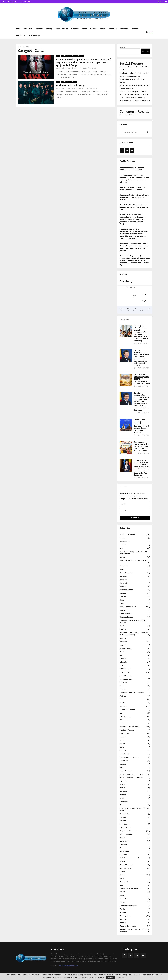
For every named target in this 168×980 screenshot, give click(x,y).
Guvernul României (127, 710)
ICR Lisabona (125, 716)
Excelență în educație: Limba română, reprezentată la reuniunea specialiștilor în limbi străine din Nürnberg (141, 333)
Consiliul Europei (127, 617)
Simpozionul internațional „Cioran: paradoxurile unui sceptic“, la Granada (134, 197)
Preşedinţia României (128, 831)
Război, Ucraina (126, 834)
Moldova (123, 781)
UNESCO (123, 919)
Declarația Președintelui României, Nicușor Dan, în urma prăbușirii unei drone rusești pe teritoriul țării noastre (141, 358)
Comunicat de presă (128, 607)
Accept (111, 978)
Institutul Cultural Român (69, 56)
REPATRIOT (124, 841)
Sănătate (123, 855)
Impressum (20, 36)
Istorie (122, 744)
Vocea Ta (113, 29)
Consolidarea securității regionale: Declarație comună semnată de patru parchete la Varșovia (141, 426)
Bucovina (123, 580)
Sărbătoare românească (129, 858)
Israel (122, 740)
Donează (135, 29)
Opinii (122, 805)
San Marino (124, 851)
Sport (84, 29)
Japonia (123, 750)
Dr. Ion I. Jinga (125, 648)
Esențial (123, 665)
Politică (123, 817)
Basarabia (123, 566)
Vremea (123, 274)
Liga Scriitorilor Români (129, 757)
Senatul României (127, 865)
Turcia (122, 909)
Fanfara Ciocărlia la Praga (71, 85)
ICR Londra (124, 720)
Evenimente (124, 672)
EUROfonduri (125, 669)
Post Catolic (125, 824)
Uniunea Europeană (128, 926)
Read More (121, 978)
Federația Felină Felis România (132, 693)
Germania (124, 706)
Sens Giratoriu (62, 29)
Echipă (103, 29)
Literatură (124, 761)
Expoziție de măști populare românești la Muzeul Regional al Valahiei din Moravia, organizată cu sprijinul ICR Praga (84, 62)
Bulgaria (123, 586)
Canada (123, 593)
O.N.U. (122, 798)
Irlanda (122, 737)
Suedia (122, 895)
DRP (121, 655)
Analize (122, 545)
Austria (122, 557)
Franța (122, 703)
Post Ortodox (125, 827)
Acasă (18, 29)
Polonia (123, 820)
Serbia (122, 872)
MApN (122, 767)
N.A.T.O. (122, 788)
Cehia (58, 56)
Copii (122, 626)
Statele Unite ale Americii (130, 889)
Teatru (122, 902)
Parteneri (124, 29)
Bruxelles (123, 576)
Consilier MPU (125, 614)
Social (122, 875)
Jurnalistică (124, 754)
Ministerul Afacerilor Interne (131, 778)
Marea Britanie (125, 771)
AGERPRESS (124, 541)
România (81, 56)
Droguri (123, 652)
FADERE (123, 689)
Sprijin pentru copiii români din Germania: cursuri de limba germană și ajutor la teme (141, 446)
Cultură (123, 629)
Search (122, 47)
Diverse (93, 29)
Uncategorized (126, 916)
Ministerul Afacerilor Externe (131, 774)
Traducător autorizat (128, 906)
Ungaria (123, 923)
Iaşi (121, 713)
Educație (123, 662)
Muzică (122, 784)
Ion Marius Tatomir (65, 68)
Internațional (125, 733)
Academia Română (127, 534)
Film (121, 699)
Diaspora (75, 29)
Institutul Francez (127, 730)
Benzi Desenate (126, 573)
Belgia (122, 569)
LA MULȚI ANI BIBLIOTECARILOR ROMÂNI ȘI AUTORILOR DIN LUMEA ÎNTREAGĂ (142, 379)
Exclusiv (39, 29)
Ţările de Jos (125, 899)
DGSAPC (123, 638)
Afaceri (122, 538)
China (122, 603)
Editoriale (28, 29)
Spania (122, 878)
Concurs (123, 610)
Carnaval (123, 597)
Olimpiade (124, 801)
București (123, 583)
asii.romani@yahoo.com (68, 965)
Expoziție (123, 682)
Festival (123, 696)
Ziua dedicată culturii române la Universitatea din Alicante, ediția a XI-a (134, 207)
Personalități (125, 814)
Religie (122, 838)
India (122, 723)
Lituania (123, 764)
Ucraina (123, 912)
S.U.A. (122, 848)
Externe (123, 686)
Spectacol (124, 882)
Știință (122, 892)
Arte (121, 548)
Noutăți (49, 29)
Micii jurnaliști (34, 36)
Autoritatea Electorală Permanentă (134, 560)
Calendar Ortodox (127, 590)
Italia (122, 747)
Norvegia (123, 791)
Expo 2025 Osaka (127, 679)
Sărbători (123, 861)
